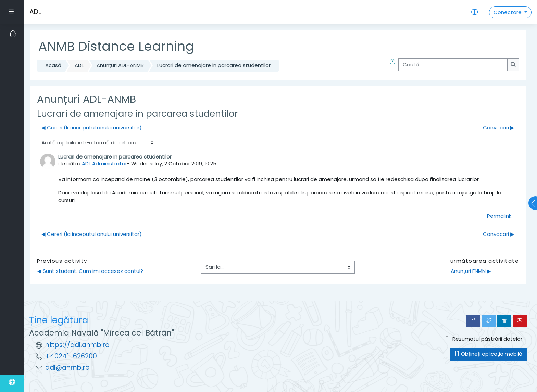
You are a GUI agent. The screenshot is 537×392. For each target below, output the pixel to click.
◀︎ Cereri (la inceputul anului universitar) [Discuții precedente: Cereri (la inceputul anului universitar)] (92, 128)
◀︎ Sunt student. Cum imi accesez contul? (90, 271)
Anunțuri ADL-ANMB (120, 65)
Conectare (508, 12)
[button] (394, 66)
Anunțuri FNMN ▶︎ (471, 271)
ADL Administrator (104, 163)
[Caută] (453, 65)
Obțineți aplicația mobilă (488, 354)
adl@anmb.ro (67, 368)
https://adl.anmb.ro (77, 345)
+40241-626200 (71, 356)
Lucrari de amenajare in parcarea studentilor (214, 65)
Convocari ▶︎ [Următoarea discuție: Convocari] (499, 128)
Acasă (53, 65)
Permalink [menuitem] (499, 216)
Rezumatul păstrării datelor (484, 339)
